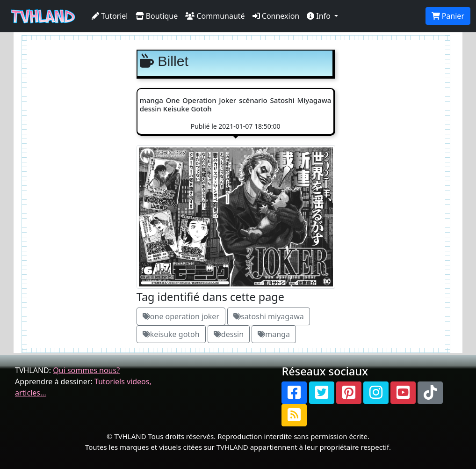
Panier (448, 16)
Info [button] (320, 16)
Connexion (276, 16)
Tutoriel (110, 16)
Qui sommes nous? (86, 370)
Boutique (157, 16)
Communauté (215, 16)
